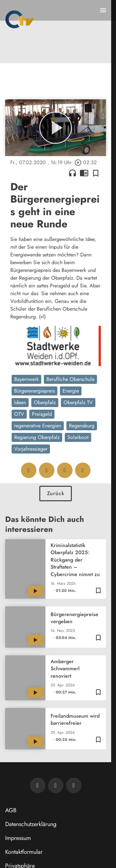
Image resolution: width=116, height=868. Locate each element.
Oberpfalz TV (78, 402)
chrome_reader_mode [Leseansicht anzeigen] (84, 173)
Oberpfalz (45, 402)
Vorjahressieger (31, 449)
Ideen (20, 402)
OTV (19, 414)
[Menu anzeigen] (103, 10)
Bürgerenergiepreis (34, 391)
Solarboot (78, 437)
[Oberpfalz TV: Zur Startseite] (20, 19)
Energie (71, 391)
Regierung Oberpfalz (37, 437)
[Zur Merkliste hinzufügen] (96, 173)
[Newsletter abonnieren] (38, 785)
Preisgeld (42, 414)
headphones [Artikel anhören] (72, 173)
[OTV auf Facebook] (56, 785)
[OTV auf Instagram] (74, 785)
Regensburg (82, 426)
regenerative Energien (38, 426)
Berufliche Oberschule (70, 379)
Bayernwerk (26, 379)
